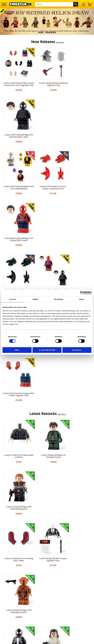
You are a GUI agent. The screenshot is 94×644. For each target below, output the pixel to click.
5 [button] (46, 32)
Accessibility (47, 544)
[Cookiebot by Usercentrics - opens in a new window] (82, 293)
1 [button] (39, 32)
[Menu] (4, 4)
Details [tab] (35, 299)
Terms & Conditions (47, 536)
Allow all (77, 350)
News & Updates (47, 524)
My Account (47, 515)
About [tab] (82, 299)
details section (81, 330)
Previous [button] (2, 22)
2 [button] (41, 32)
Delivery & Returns (47, 532)
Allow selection (47, 350)
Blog (47, 528)
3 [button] (43, 32)
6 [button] (48, 32)
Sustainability (47, 548)
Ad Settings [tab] (59, 299)
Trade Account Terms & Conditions (47, 575)
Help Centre (47, 561)
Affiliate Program (47, 579)
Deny (17, 350)
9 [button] (53, 32)
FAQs (47, 564)
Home (47, 511)
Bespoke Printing (47, 572)
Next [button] (92, 22)
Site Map (47, 552)
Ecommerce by (47, 641)
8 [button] (52, 32)
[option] (47, 22)
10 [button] (55, 32)
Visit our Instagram (47, 591)
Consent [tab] (12, 299)
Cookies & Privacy (47, 540)
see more (60, 42)
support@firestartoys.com (47, 568)
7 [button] (50, 32)
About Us (47, 519)
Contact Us (47, 557)
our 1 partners (15, 311)
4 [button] (44, 32)
